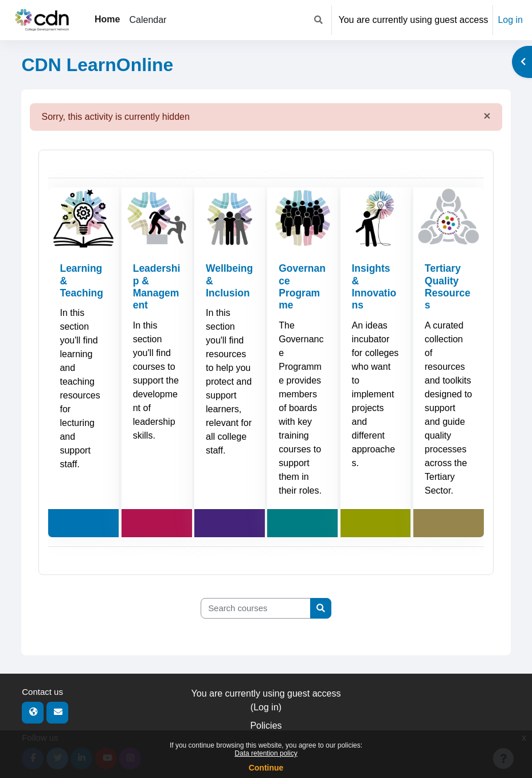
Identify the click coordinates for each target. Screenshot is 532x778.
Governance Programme (300, 287)
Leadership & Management (157, 287)
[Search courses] (256, 608)
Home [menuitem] (107, 19)
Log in (510, 20)
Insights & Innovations (375, 287)
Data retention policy (266, 753)
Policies (266, 726)
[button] (318, 20)
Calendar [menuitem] (148, 20)
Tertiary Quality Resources (448, 287)
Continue (266, 768)
